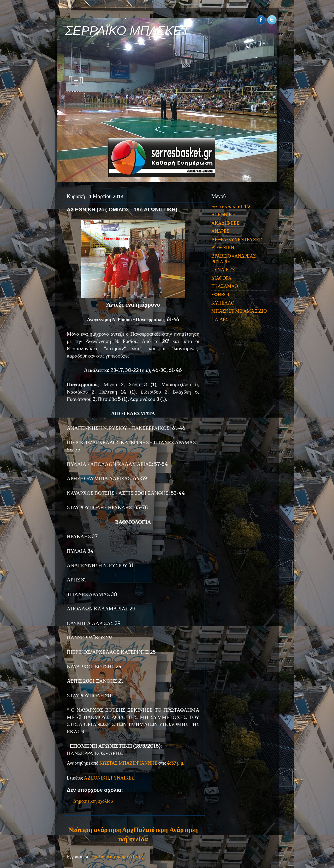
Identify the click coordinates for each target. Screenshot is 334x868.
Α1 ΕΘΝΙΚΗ (223, 215)
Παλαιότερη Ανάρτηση (166, 830)
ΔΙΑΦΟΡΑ (221, 278)
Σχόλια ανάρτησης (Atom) (117, 857)
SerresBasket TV (231, 207)
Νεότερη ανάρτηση (95, 830)
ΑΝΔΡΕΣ (220, 231)
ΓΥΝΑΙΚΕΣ (123, 778)
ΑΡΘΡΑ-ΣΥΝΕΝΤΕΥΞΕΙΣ (237, 239)
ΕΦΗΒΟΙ (220, 295)
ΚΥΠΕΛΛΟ (223, 303)
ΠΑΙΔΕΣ (220, 319)
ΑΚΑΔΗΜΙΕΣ (225, 223)
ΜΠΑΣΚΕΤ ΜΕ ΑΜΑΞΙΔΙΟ (239, 311)
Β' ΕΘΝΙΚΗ (223, 248)
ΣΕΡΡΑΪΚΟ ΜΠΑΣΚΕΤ (127, 31)
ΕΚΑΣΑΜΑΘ (225, 286)
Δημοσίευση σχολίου (93, 801)
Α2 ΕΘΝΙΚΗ (97, 778)
